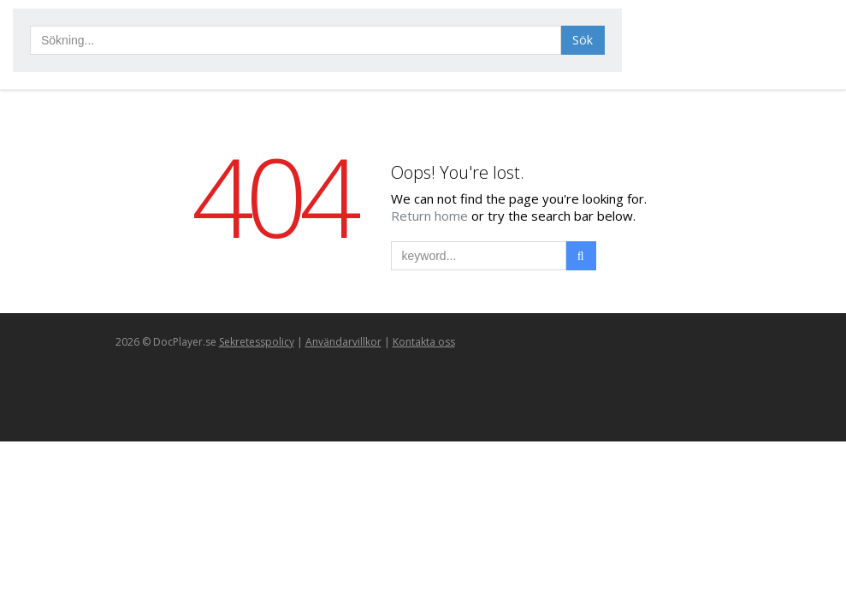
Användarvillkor (343, 342)
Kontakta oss (424, 342)
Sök (583, 40)
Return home (431, 216)
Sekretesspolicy (257, 342)
